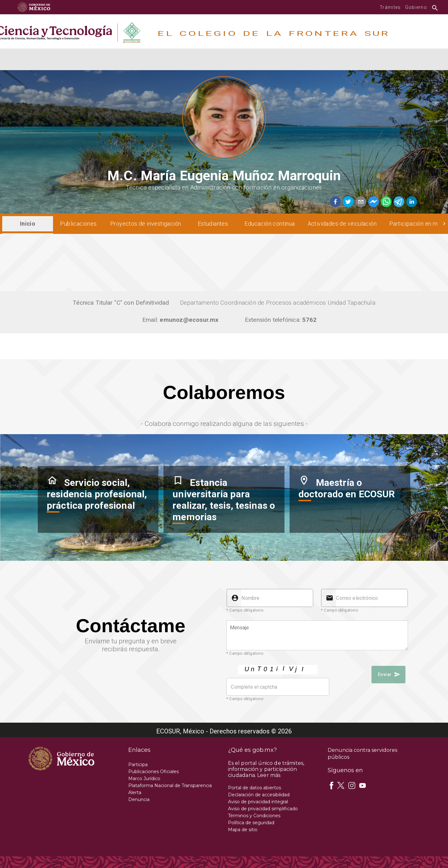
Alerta (135, 792)
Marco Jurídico (144, 779)
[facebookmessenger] (373, 202)
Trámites (390, 7)
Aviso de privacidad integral (258, 802)
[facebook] (335, 202)
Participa (138, 765)
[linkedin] (411, 202)
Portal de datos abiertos (254, 788)
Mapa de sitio (243, 830)
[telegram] (398, 202)
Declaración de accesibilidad (259, 795)
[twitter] (347, 202)
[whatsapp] (385, 202)
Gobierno (416, 7)
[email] (360, 202)
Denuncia (139, 799)
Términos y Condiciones (254, 816)
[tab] (28, 224)
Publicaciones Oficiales (154, 772)
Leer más (269, 775)
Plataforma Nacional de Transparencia (170, 785)
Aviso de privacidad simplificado (263, 809)
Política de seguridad (251, 823)
